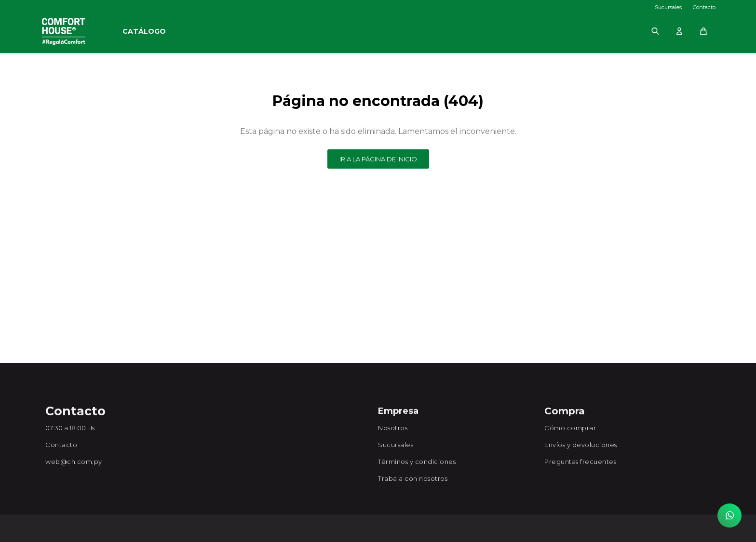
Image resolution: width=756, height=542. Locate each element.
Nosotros (393, 428)
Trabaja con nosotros (413, 478)
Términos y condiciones (417, 462)
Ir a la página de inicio (378, 159)
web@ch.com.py (74, 462)
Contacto (704, 7)
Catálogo (144, 31)
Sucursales (668, 7)
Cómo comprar (570, 428)
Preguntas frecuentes (580, 462)
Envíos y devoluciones (581, 445)
